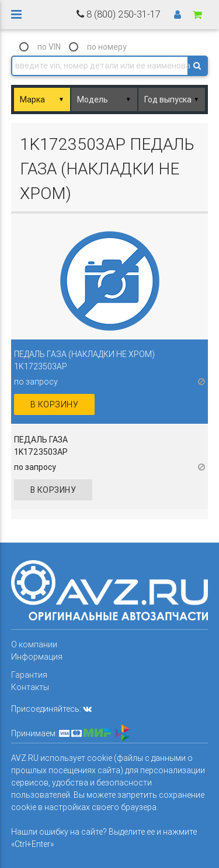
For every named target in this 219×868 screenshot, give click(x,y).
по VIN (49, 47)
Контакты (30, 687)
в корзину (55, 404)
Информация (37, 657)
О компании (34, 644)
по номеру (107, 47)
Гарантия (29, 675)
